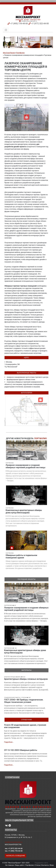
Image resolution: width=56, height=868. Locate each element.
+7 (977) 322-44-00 (40, 24)
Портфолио (20, 53)
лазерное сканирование (16, 377)
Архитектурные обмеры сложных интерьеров (26, 679)
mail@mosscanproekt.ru (29, 21)
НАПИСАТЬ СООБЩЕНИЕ (16, 856)
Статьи (38, 865)
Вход (52, 865)
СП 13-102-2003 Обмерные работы (21, 750)
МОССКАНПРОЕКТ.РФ (13, 845)
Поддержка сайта (41, 863)
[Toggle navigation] (6, 30)
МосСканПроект (9, 53)
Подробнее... (9, 742)
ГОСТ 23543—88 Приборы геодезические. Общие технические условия (24, 701)
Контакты (45, 865)
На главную (10, 865)
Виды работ (20, 865)
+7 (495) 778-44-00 (19, 24)
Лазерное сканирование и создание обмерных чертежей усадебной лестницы (26, 609)
